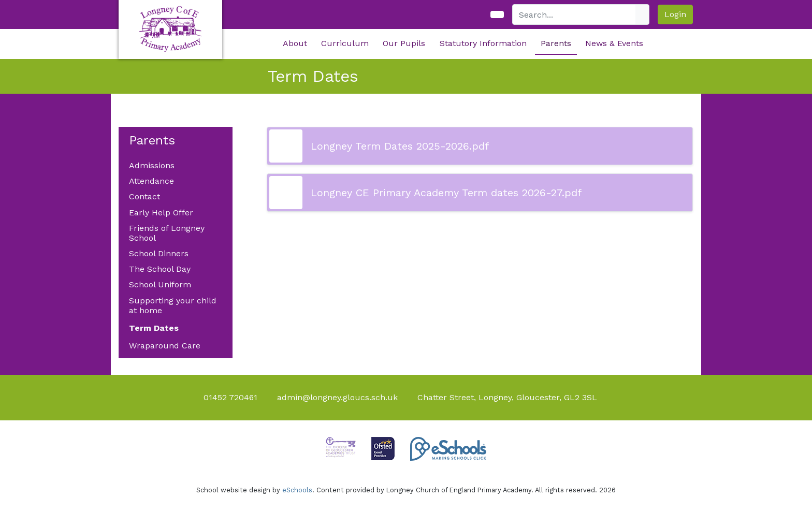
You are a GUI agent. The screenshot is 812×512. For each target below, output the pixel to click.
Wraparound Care (165, 346)
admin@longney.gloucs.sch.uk (337, 397)
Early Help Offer (161, 213)
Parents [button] (556, 43)
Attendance (151, 181)
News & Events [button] (614, 43)
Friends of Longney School (167, 233)
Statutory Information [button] (483, 43)
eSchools (297, 490)
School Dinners (159, 253)
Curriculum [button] (345, 43)
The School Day (160, 269)
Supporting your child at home (173, 305)
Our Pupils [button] (404, 43)
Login (675, 14)
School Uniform (160, 284)
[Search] (574, 14)
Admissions (152, 165)
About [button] (295, 43)
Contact (144, 196)
